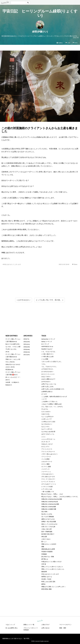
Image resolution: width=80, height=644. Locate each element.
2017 (25, 355)
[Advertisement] (40, 286)
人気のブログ (45, 625)
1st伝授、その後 (10, 382)
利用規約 (26, 630)
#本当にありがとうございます (12, 264)
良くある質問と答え (12, 628)
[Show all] (76, 38)
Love (68, 43)
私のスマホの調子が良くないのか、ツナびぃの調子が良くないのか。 (13, 347)
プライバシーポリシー (30, 628)
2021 (25, 344)
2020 (25, 347)
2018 (25, 352)
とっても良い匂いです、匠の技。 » (50, 300)
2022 (25, 342)
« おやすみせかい (24, 300)
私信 (7, 385)
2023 (25, 339)
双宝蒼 (8, 370)
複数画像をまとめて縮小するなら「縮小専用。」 (17, 639)
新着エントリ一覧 (29, 625)
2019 (25, 349)
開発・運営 (63, 628)
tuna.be (40, 621)
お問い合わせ (45, 628)
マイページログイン (65, 625)
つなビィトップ (10, 625)
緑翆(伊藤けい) (40, 32)
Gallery (60, 43)
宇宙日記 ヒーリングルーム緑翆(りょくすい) (40, 13)
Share (75, 43)
